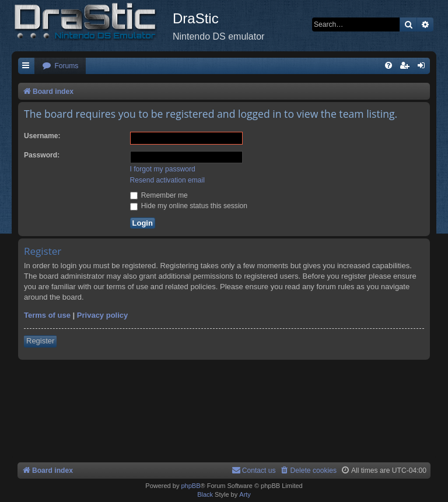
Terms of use (47, 315)
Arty (245, 494)
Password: (42, 155)
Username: (42, 136)
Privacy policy (102, 315)
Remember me (159, 195)
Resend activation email (167, 180)
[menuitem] (60, 66)
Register (40, 341)
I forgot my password (163, 169)
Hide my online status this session (189, 206)
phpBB (190, 486)
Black (205, 494)
